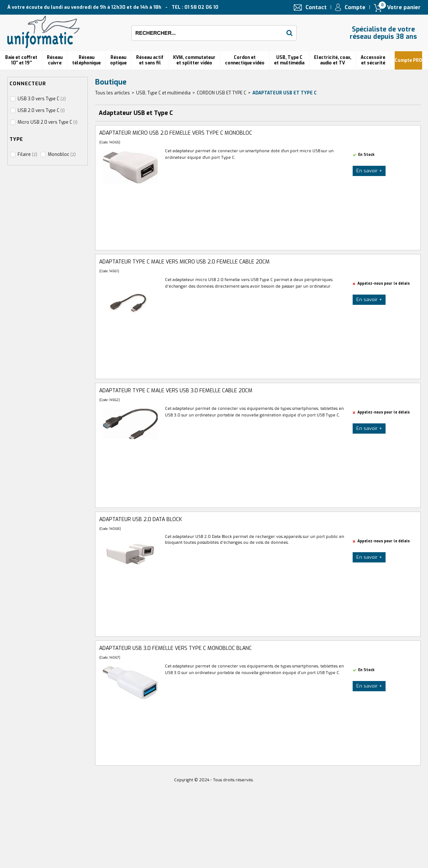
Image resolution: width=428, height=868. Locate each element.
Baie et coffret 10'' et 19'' (21, 60)
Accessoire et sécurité (373, 60)
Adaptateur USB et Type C (285, 93)
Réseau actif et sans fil (150, 60)
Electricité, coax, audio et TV (333, 60)
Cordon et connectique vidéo (245, 60)
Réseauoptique (118, 60)
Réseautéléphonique (86, 60)
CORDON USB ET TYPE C (221, 93)
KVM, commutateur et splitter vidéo (194, 60)
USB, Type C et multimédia (289, 60)
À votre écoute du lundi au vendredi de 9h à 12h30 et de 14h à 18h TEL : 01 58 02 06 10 (113, 7)
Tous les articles (112, 93)
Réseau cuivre (55, 60)
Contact (316, 7)
